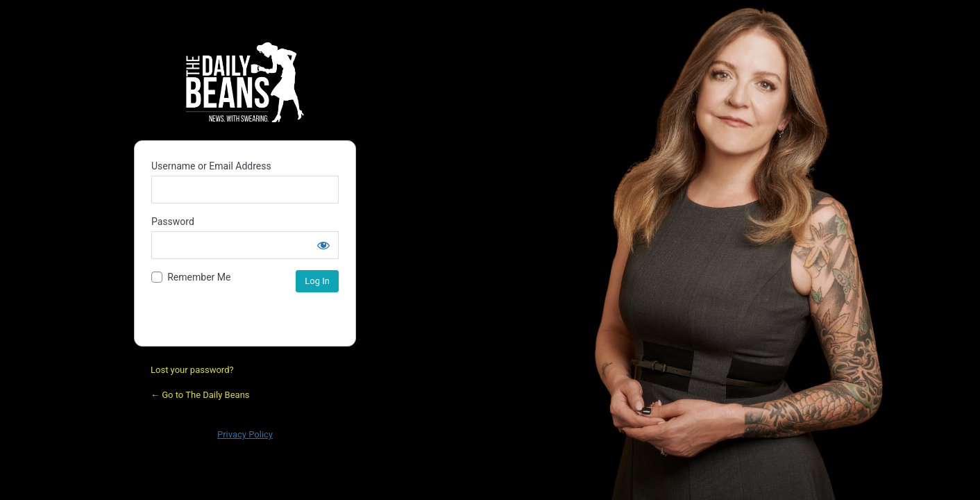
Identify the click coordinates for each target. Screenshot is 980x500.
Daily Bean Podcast (245, 82)
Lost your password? (192, 370)
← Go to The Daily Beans (200, 395)
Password (173, 222)
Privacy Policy (245, 434)
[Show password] (323, 245)
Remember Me (199, 277)
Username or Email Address (211, 166)
